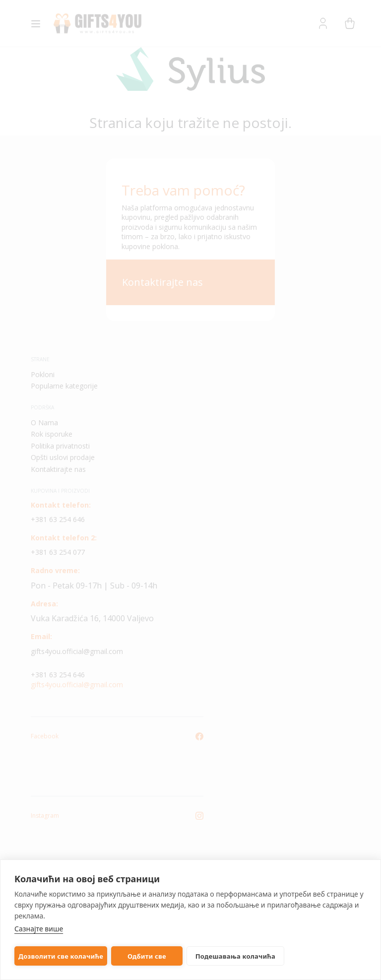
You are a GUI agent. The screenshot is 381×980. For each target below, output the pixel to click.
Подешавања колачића (235, 956)
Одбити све (147, 956)
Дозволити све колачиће (61, 956)
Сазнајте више (39, 929)
